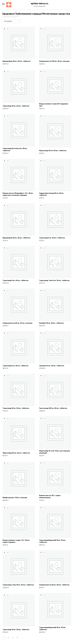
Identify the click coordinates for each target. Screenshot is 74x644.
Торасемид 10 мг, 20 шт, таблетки (16, 408)
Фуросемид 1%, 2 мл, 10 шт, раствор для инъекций (54, 452)
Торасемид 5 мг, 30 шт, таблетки (15, 366)
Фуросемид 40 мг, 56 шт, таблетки (16, 453)
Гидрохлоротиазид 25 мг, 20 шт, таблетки (52, 194)
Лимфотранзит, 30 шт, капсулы (15, 498)
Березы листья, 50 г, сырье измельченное (50, 497)
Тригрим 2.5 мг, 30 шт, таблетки (52, 366)
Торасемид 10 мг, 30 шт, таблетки (16, 630)
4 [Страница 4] (17, 638)
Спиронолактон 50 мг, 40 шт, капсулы (17, 323)
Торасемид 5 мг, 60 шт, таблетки (15, 280)
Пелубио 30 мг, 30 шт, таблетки (51, 323)
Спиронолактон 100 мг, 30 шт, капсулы (54, 61)
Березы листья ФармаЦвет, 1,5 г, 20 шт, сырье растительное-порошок (18, 194)
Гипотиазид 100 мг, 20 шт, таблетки (53, 408)
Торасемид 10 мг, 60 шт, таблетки (16, 106)
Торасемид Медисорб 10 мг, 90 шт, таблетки (53, 629)
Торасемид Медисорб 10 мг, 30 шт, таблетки (53, 541)
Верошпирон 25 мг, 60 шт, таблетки (16, 61)
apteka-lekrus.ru (40, 4)
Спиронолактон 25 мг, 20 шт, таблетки (54, 585)
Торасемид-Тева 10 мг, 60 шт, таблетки (18, 585)
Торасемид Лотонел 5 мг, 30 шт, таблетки (15, 150)
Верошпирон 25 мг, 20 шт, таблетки (16, 238)
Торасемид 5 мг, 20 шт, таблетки (52, 238)
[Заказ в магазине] (12, 21)
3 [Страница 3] (13, 638)
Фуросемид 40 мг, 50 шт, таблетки (53, 151)
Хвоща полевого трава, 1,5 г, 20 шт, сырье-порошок (16, 541)
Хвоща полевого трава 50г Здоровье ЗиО (54, 105)
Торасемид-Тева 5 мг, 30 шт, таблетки (54, 280)
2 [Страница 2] (8, 638)
